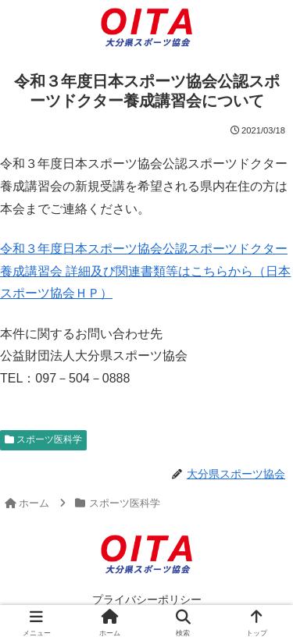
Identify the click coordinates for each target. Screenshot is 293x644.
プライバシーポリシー (147, 600)
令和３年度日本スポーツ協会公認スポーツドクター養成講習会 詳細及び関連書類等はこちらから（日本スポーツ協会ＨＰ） (145, 271)
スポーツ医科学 (43, 439)
